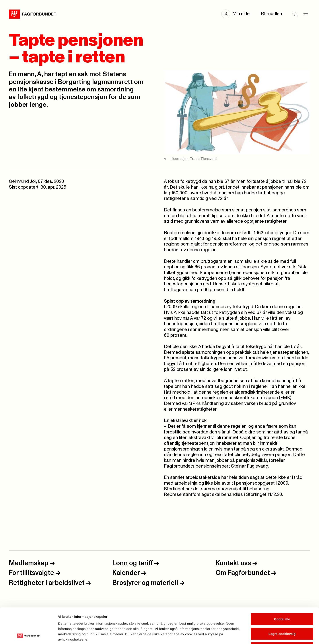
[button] (238, 14)
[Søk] (295, 14)
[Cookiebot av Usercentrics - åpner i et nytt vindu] (29, 635)
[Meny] (306, 14)
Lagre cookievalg (282, 600)
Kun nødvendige (282, 615)
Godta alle (282, 586)
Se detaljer (238, 635)
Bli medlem (272, 14)
